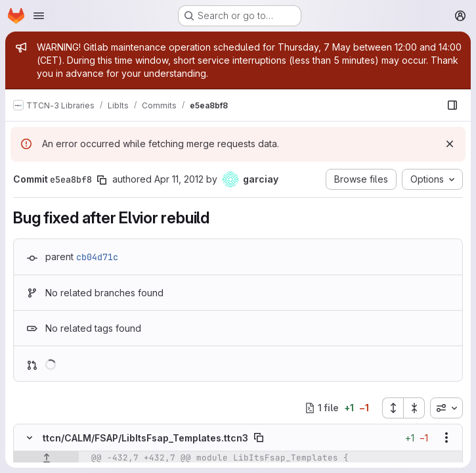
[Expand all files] (393, 408)
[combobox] (446, 408)
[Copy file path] (259, 438)
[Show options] (446, 438)
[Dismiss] (450, 144)
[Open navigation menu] (39, 16)
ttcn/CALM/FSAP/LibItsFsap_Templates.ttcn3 (145, 438)
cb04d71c (97, 257)
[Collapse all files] (414, 408)
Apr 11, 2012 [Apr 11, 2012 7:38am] (179, 179)
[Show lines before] (46, 458)
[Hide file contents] (30, 438)
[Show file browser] (452, 105)
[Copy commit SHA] (102, 180)
